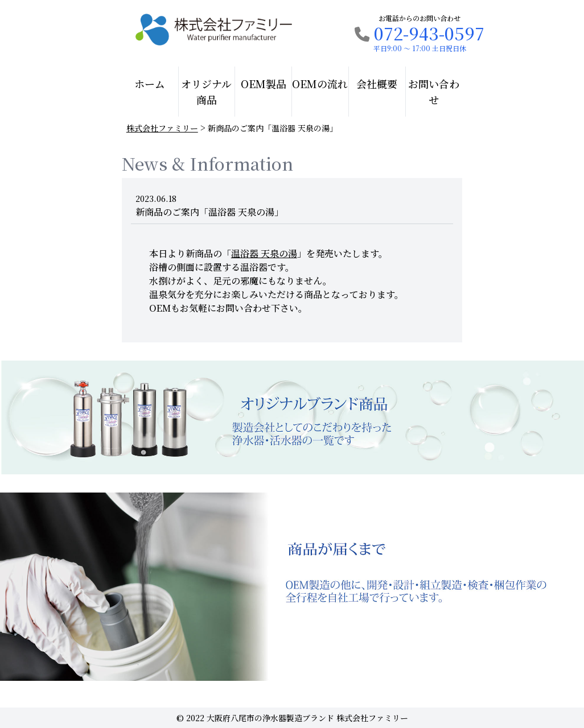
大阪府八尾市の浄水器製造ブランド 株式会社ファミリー (307, 718)
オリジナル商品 (206, 92)
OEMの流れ (320, 84)
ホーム (150, 84)
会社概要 (377, 84)
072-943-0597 (420, 33)
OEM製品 (264, 84)
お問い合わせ (434, 92)
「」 (264, 253)
